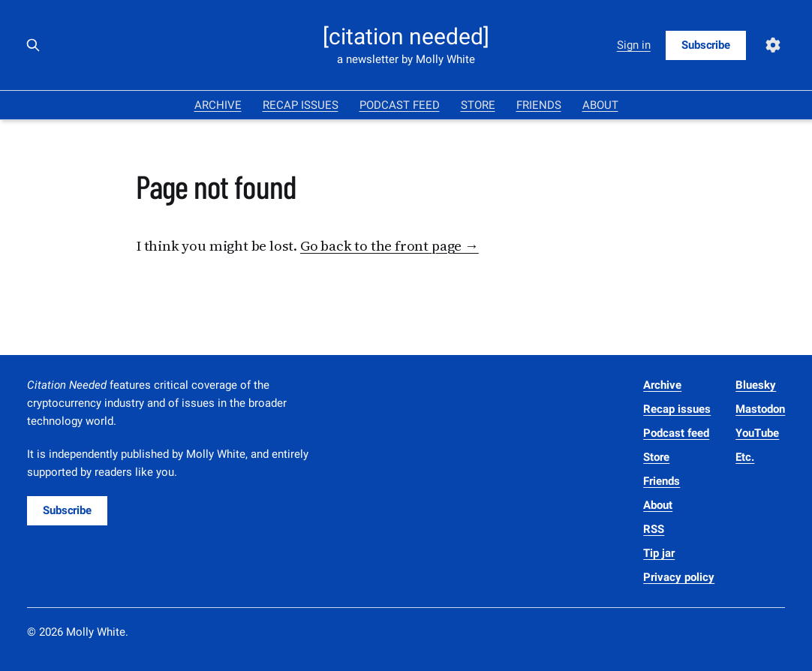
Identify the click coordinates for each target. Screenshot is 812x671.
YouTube (757, 433)
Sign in (634, 45)
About (600, 105)
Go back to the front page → (389, 245)
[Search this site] (33, 45)
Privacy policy (679, 577)
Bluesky (756, 385)
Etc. (745, 457)
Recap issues (301, 105)
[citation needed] (406, 37)
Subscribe (706, 45)
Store (478, 105)
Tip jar (659, 553)
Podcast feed (400, 105)
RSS (654, 529)
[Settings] (773, 45)
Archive (218, 105)
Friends (539, 105)
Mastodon (760, 409)
